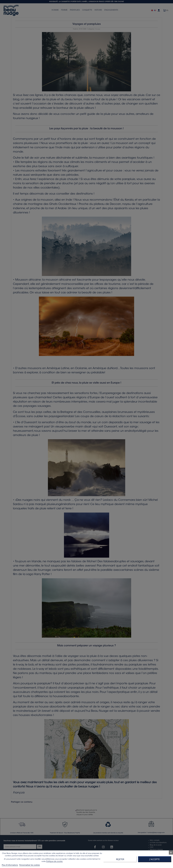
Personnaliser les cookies (30, 865)
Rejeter (120, 859)
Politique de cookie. (54, 862)
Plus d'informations (10, 865)
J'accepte (155, 859)
